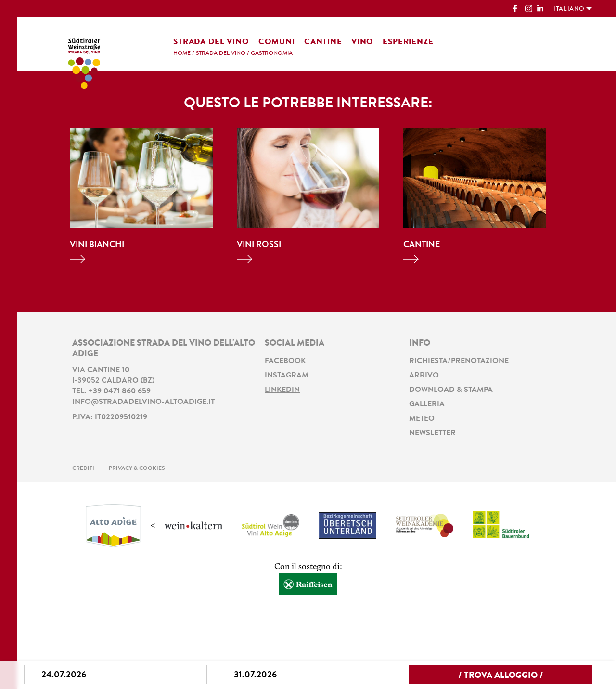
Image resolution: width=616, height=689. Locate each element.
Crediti (83, 468)
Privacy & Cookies (137, 468)
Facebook (285, 361)
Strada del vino (211, 42)
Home (182, 53)
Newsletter (432, 433)
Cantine (323, 42)
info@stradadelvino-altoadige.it (143, 402)
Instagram (287, 376)
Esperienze (408, 42)
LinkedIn (282, 390)
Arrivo (424, 376)
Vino (362, 42)
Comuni (277, 42)
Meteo (422, 419)
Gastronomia (272, 53)
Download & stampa (451, 390)
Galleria (427, 404)
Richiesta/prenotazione (459, 361)
